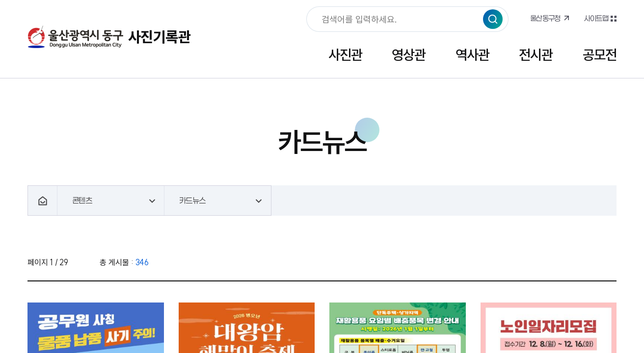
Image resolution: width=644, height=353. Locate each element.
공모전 (600, 55)
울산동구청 (545, 18)
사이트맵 (596, 18)
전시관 (536, 55)
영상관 (409, 55)
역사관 (472, 55)
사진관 (345, 55)
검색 (493, 19)
